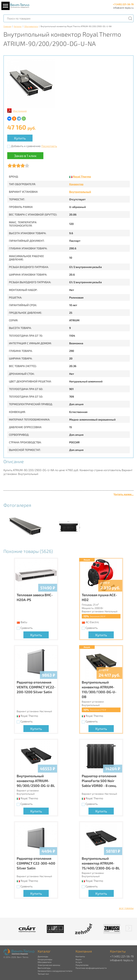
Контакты (80, 956)
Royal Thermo (82, 176)
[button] (129, 928)
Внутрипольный (80, 192)
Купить (20, 138)
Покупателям (82, 965)
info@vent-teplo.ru (123, 8)
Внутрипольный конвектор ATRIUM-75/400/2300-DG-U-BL (101, 863)
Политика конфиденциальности (91, 968)
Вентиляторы (44, 968)
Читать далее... (124, 494)
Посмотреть (49, 146)
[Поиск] (130, 18)
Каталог (18, 26)
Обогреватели (31, 26)
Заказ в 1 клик (25, 156)
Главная (7, 26)
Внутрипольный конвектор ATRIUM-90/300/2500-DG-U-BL (36, 781)
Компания (84, 951)
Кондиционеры (45, 959)
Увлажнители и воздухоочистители (55, 971)
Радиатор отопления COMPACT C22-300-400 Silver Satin (36, 863)
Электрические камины (49, 965)
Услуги (79, 962)
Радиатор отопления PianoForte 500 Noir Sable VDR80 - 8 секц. (99, 781)
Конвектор (76, 184)
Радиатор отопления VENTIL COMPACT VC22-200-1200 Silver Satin (36, 687)
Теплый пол (43, 974)
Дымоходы (43, 956)
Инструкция (20, 111)
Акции (78, 959)
